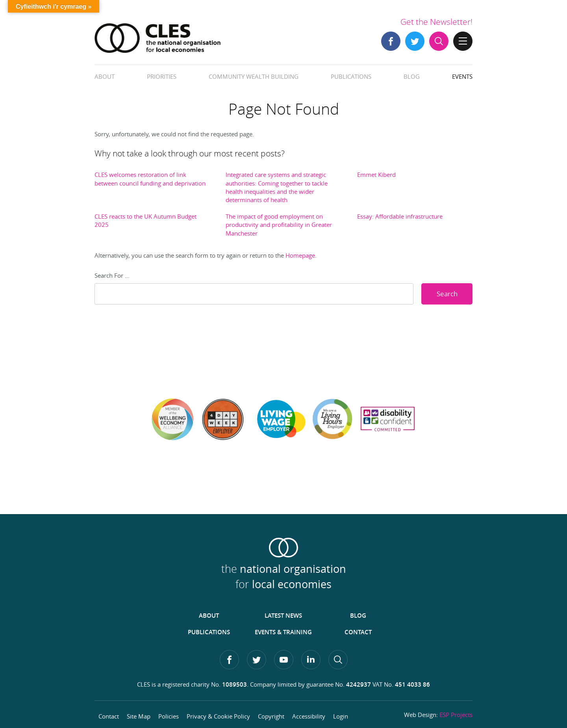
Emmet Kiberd (376, 175)
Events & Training (283, 632)
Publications (351, 76)
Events (462, 76)
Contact (358, 632)
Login (341, 716)
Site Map (139, 716)
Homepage (300, 255)
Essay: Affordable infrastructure (400, 216)
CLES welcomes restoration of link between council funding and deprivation (150, 179)
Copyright (271, 716)
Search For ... (112, 275)
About (105, 76)
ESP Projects (456, 715)
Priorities (162, 76)
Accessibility (309, 716)
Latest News (283, 616)
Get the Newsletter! (436, 22)
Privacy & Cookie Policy (218, 716)
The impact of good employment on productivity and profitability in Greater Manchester (279, 225)
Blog (412, 76)
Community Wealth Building (254, 76)
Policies (169, 716)
